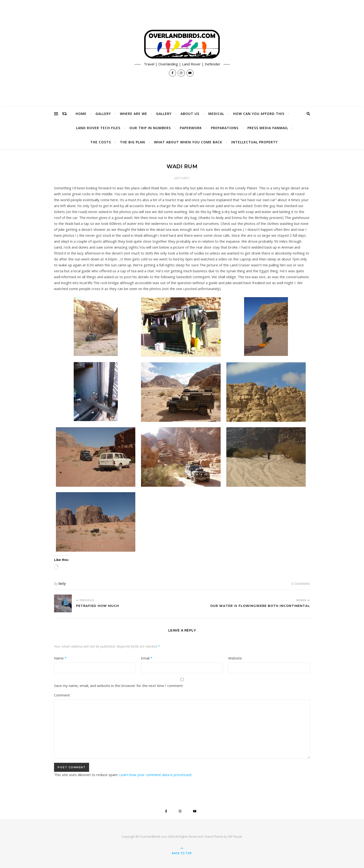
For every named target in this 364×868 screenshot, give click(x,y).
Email (147, 658)
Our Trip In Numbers (150, 128)
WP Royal (235, 836)
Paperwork (191, 128)
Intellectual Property (255, 142)
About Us (190, 114)
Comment (62, 695)
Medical (216, 114)
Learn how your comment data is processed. (156, 775)
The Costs (101, 142)
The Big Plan (132, 142)
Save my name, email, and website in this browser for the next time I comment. (119, 686)
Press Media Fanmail (268, 128)
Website (235, 658)
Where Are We (134, 114)
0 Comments (301, 584)
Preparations (225, 128)
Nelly (62, 584)
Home (81, 114)
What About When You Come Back (188, 142)
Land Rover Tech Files (98, 128)
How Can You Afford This (259, 114)
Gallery (103, 114)
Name (60, 658)
